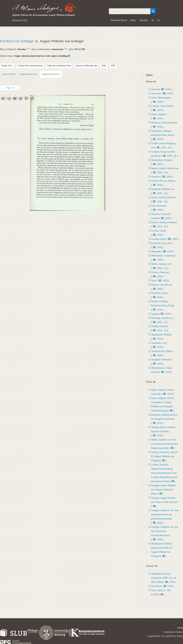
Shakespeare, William (161, 335)
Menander (156, 251)
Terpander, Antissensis (162, 360)
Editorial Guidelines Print (59, 66)
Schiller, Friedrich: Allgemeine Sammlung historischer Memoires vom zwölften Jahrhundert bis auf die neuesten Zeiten (164, 473)
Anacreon (156, 94)
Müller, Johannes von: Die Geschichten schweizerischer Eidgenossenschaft (164, 444)
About (180, 628)
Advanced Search (119, 20)
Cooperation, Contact (173, 632)
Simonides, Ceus (159, 343)
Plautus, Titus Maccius (162, 285)
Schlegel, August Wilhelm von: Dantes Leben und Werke (163, 490)
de (152, 20)
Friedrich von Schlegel (17, 41)
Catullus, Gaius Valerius (162, 106)
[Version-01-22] (20, 20)
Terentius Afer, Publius (162, 351)
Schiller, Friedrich (160, 326)
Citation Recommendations (30, 66)
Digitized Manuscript (29, 74)
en (158, 20)
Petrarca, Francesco (160, 272)
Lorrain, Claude (159, 231)
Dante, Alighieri (159, 114)
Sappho (155, 314)
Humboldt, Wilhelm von (163, 189)
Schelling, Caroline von (162, 318)
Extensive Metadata (86, 66)
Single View (7, 66)
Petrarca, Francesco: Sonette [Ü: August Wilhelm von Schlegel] (164, 456)
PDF (113, 66)
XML (104, 66)
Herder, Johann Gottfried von (165, 168)
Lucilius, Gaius (158, 239)
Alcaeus (155, 89)
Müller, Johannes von (161, 264)
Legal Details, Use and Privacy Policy (165, 636)
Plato (154, 281)
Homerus (155, 177)
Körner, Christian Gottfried (164, 222)
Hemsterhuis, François (162, 160)
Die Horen (156, 586)
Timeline (144, 20)
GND (28, 49)
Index (133, 20)
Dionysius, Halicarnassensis (164, 123)
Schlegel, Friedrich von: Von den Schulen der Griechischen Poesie (164, 531)
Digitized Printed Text (51, 74)
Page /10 (10, 88)
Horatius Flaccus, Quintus (163, 181)
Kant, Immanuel (159, 206)
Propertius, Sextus (160, 293)
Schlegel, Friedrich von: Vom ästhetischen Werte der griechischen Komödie (165, 515)
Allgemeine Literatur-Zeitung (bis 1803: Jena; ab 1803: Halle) (164, 578)
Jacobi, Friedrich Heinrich (163, 197)
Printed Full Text (9, 74)
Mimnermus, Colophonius (163, 256)
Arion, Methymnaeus (161, 98)
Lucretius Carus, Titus (162, 243)
